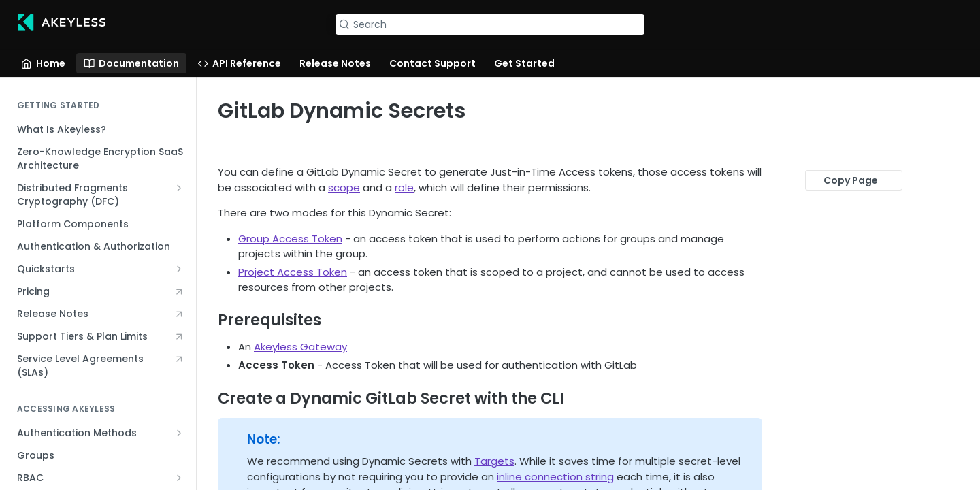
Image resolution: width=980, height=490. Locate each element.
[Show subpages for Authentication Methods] (179, 433)
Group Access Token (290, 239)
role (404, 187)
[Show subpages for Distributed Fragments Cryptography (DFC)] (179, 188)
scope (344, 187)
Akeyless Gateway (300, 347)
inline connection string (555, 477)
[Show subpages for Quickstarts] (179, 269)
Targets (494, 461)
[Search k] (490, 24)
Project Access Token (293, 272)
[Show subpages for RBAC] (179, 478)
